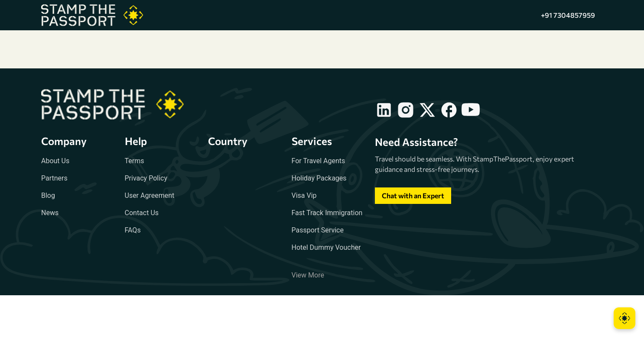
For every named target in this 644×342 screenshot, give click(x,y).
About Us (55, 161)
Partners (54, 178)
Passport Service (318, 230)
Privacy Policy (146, 178)
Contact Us (142, 213)
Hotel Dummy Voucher (326, 247)
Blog (48, 195)
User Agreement (150, 195)
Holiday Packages (319, 178)
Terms (135, 161)
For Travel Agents (319, 161)
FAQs (133, 230)
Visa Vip (304, 195)
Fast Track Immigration (327, 213)
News (50, 213)
